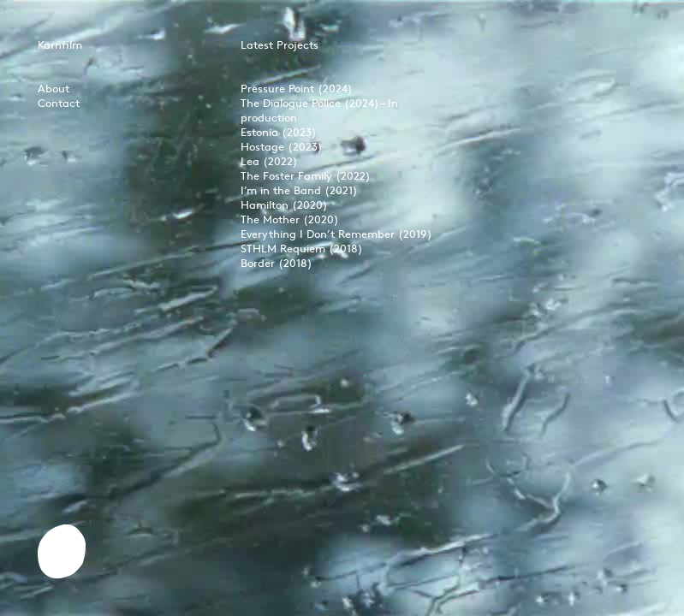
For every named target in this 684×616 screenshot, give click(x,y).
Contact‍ (59, 103)
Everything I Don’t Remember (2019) (336, 234)
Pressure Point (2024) (297, 88)
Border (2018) (277, 263)
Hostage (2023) (282, 146)
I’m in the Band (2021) (299, 190)
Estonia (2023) (279, 132)
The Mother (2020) (290, 219)
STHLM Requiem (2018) (302, 248)
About (54, 88)
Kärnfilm (60, 44)
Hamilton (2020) (284, 204)
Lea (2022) (269, 161)
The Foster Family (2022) (306, 175)
